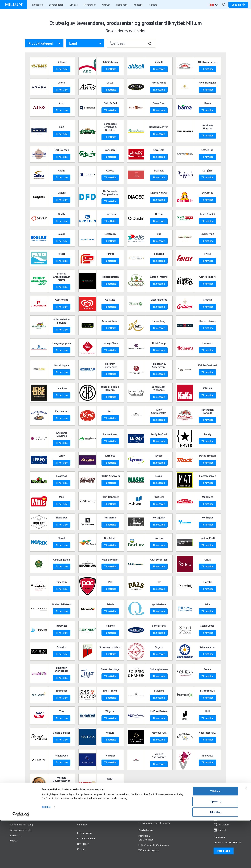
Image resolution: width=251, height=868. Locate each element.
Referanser (90, 5)
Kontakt (138, 5)
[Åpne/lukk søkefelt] (224, 5)
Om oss (74, 5)
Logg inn (82, 819)
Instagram (221, 825)
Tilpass (215, 849)
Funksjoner (15, 819)
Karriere (153, 5)
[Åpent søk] (131, 43)
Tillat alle (215, 838)
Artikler (106, 5)
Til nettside (62, 69)
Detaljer (46, 854)
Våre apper (83, 824)
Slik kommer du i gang (21, 824)
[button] (215, 5)
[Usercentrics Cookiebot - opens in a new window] (21, 862)
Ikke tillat (215, 859)
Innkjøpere (37, 5)
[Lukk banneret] (246, 835)
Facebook (221, 819)
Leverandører (56, 5)
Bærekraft (122, 5)
